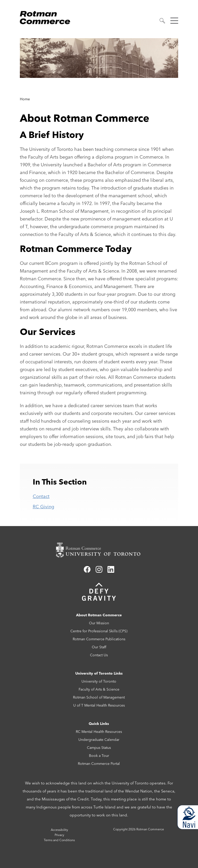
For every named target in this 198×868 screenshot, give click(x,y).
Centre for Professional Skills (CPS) (99, 631)
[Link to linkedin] (111, 571)
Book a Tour (99, 756)
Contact (41, 496)
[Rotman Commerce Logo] (46, 16)
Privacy (59, 835)
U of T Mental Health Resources (99, 705)
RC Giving (43, 507)
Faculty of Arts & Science (99, 689)
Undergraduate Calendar (99, 740)
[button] (162, 21)
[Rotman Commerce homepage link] (99, 550)
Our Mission (99, 623)
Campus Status (99, 748)
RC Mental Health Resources (99, 732)
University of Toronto (99, 681)
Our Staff (99, 647)
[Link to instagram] (99, 571)
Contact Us (99, 655)
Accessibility (59, 830)
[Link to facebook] (87, 571)
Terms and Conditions (59, 840)
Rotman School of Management (99, 697)
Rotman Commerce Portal (99, 764)
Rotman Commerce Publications (99, 639)
